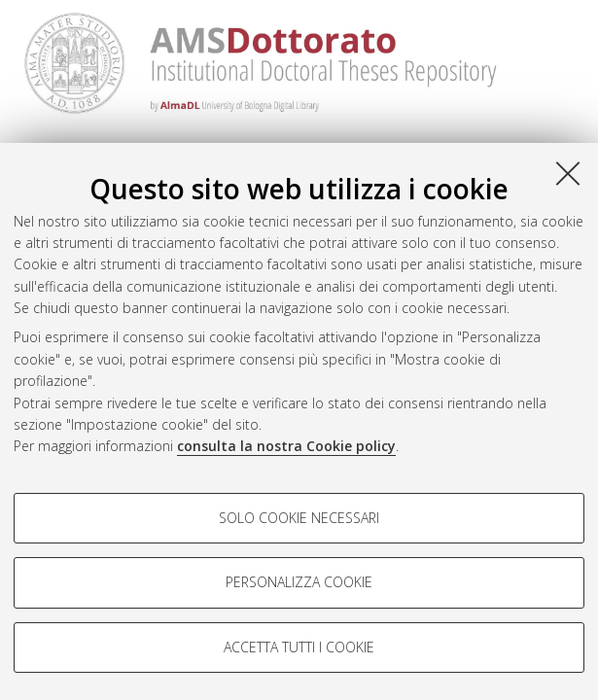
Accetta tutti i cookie (299, 647)
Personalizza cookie (299, 582)
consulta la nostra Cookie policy (286, 446)
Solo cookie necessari (299, 518)
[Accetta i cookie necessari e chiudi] (568, 173)
